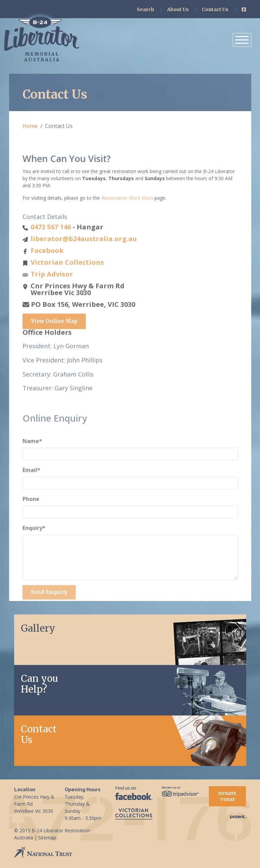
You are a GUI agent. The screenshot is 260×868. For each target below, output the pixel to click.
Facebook (47, 268)
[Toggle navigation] (242, 40)
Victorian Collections (67, 279)
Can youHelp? (40, 684)
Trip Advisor (52, 291)
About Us (178, 9)
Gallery (38, 628)
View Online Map (54, 338)
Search (145, 9)
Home (30, 126)
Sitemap (47, 838)
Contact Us (215, 9)
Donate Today (227, 796)
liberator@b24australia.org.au (84, 256)
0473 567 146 (51, 244)
